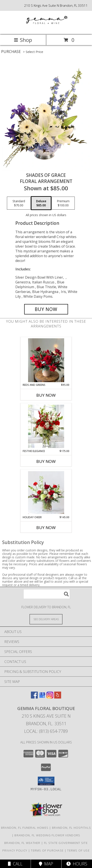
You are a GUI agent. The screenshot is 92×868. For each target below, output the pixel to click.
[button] (46, 781)
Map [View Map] (46, 864)
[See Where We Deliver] (46, 619)
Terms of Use (78, 850)
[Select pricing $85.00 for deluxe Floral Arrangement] (41, 203)
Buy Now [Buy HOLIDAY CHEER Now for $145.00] (46, 528)
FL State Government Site (66, 843)
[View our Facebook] (34, 697)
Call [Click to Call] (15, 864)
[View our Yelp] (58, 697)
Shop (23, 40)
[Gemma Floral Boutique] (46, 29)
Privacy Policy (15, 850)
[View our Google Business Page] (42, 697)
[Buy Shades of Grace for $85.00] (46, 309)
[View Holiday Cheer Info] (46, 493)
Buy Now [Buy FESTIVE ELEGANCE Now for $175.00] (46, 461)
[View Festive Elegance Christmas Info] (46, 426)
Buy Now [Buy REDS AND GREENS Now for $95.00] (46, 395)
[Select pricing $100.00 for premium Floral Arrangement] (63, 203)
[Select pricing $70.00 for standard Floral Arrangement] (19, 203)
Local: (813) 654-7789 (46, 731)
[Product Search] (47, 594)
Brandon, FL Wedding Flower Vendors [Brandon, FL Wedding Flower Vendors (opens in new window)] (47, 835)
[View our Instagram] (50, 697)
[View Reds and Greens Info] (46, 360)
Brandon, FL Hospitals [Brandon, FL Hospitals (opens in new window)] (71, 828)
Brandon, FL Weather (22, 843)
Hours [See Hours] (77, 864)
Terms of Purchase (47, 850)
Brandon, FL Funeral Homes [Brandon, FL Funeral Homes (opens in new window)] (25, 828)
